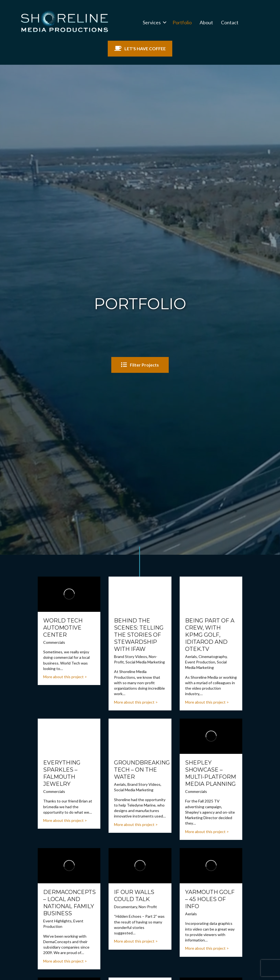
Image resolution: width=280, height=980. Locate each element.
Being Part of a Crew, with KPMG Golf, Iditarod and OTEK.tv (210, 635)
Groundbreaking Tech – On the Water (142, 770)
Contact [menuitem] (230, 22)
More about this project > (65, 677)
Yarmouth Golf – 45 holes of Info (210, 899)
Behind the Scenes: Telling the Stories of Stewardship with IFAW (139, 635)
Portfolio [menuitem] (182, 22)
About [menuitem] (206, 22)
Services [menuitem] (152, 22)
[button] (165, 22)
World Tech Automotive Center (63, 628)
